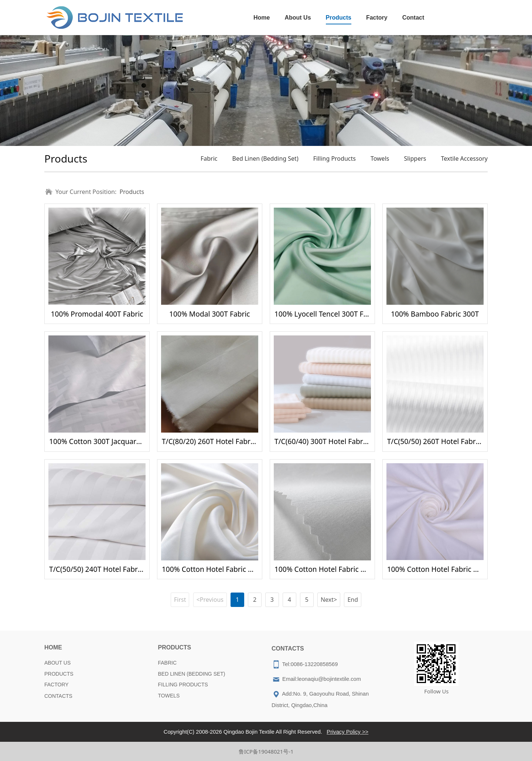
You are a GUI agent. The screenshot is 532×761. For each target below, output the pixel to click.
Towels (380, 158)
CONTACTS (58, 696)
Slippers (415, 158)
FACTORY (57, 685)
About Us (298, 18)
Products (339, 18)
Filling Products (335, 158)
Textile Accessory (464, 158)
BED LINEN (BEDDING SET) (192, 674)
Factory (377, 18)
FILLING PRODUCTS (183, 685)
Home (262, 18)
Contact (413, 18)
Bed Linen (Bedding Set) (265, 158)
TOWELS (169, 696)
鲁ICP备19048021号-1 (266, 751)
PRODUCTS (59, 674)
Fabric (209, 158)
